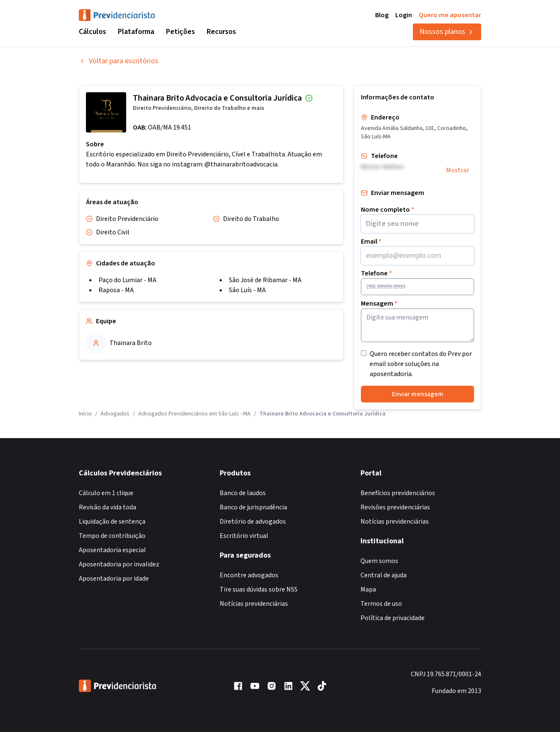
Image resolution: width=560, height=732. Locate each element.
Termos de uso (381, 604)
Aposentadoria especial (112, 550)
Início (85, 414)
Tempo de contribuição (112, 536)
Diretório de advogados (253, 522)
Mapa (368, 589)
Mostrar (458, 170)
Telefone (376, 273)
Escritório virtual (244, 536)
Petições (180, 32)
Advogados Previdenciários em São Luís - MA (194, 414)
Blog (382, 15)
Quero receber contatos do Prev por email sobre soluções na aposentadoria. (421, 364)
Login (404, 15)
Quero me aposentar (450, 15)
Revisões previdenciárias (395, 507)
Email (371, 241)
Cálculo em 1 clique (106, 493)
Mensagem (379, 304)
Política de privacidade (393, 618)
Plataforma (136, 32)
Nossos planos (447, 32)
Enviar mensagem (418, 394)
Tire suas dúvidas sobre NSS (259, 589)
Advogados (115, 414)
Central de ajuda (384, 575)
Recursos (221, 32)
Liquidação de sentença (112, 522)
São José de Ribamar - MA (265, 280)
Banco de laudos (243, 493)
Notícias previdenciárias (254, 604)
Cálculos (92, 32)
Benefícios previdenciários (398, 493)
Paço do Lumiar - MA (127, 280)
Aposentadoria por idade (114, 579)
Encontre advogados (249, 575)
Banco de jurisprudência (253, 507)
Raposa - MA (116, 290)
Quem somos (379, 561)
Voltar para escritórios (119, 61)
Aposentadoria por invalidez (119, 564)
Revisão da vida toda (108, 507)
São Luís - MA (247, 290)
